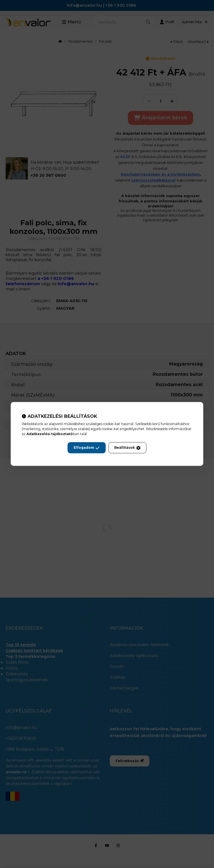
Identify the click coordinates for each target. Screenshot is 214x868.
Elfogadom (87, 448)
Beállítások (127, 448)
